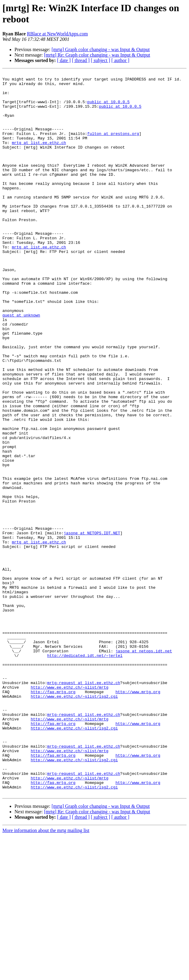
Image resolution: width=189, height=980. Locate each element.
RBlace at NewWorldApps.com (57, 34)
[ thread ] (81, 60)
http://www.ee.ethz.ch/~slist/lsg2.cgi (74, 821)
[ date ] (64, 60)
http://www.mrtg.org (138, 816)
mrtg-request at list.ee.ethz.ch (84, 805)
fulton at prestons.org (113, 146)
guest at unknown (21, 364)
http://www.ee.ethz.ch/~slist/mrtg (70, 811)
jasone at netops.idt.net (144, 767)
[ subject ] (101, 60)
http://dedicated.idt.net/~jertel (85, 772)
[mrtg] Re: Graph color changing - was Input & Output (97, 55)
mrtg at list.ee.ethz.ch (39, 157)
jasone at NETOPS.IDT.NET (92, 625)
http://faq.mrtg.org (53, 816)
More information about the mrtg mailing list (46, 975)
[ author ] (120, 60)
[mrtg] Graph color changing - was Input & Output (101, 49)
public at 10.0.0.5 (108, 108)
